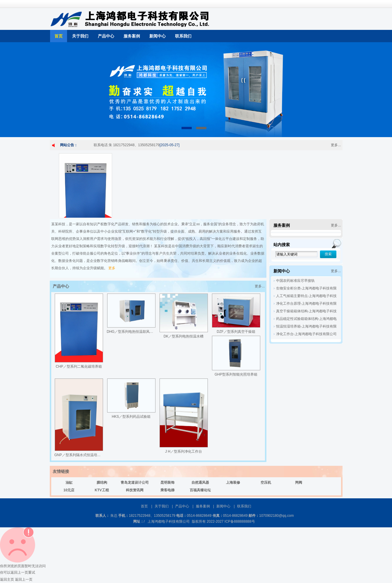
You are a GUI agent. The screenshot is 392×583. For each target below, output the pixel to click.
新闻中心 (158, 36)
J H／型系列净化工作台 (184, 451)
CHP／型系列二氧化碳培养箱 (79, 366)
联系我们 (183, 36)
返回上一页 (24, 579)
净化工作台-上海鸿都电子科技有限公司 (307, 334)
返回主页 (7, 579)
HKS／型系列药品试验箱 (131, 417)
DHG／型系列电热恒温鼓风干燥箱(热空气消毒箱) (145, 332)
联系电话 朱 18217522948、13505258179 (127, 145)
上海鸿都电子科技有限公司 (169, 521)
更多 (112, 268)
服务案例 (132, 36)
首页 (59, 36)
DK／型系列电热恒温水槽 (184, 336)
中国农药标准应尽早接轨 (295, 281)
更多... (336, 145)
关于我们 (80, 36)
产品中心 (106, 36)
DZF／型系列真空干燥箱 (236, 332)
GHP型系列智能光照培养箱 (236, 374)
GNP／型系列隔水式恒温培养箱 (79, 455)
